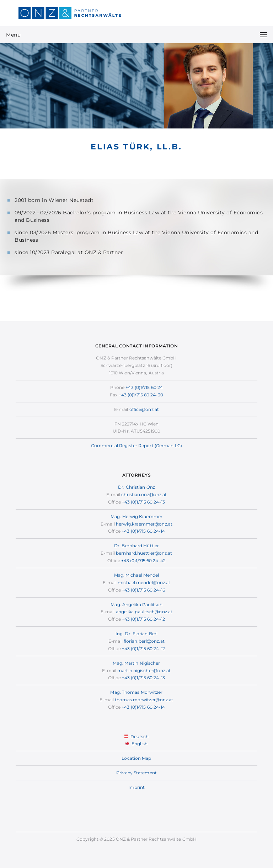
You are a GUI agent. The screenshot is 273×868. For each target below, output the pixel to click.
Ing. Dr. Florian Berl (136, 634)
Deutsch (137, 737)
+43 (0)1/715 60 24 (144, 387)
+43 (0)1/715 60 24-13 (143, 502)
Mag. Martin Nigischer (136, 663)
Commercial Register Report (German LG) (136, 446)
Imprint (137, 787)
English (136, 744)
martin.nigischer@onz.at (144, 671)
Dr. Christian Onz (136, 487)
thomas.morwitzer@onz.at (144, 700)
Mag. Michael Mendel (137, 575)
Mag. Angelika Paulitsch (136, 605)
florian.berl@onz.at (144, 641)
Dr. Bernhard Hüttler (136, 546)
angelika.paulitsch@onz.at (144, 612)
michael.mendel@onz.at (144, 583)
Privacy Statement (136, 773)
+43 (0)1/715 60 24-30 (141, 395)
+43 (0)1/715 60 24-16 (143, 590)
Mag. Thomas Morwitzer (136, 692)
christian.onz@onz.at (144, 495)
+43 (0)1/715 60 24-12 (143, 619)
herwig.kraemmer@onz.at (144, 524)
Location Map (136, 758)
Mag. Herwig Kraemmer (136, 517)
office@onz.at (144, 409)
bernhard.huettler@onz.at (144, 553)
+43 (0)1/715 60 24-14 (143, 531)
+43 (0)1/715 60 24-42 (143, 561)
